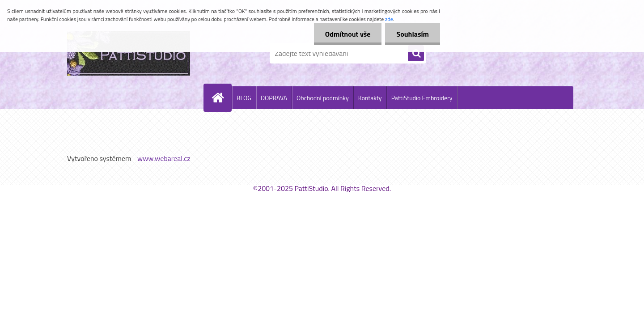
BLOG (244, 98)
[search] (416, 54)
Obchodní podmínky (323, 98)
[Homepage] (221, 97)
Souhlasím (413, 34)
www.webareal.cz (164, 158)
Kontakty (370, 98)
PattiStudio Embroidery (422, 98)
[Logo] (129, 53)
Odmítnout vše (348, 34)
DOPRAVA (274, 98)
